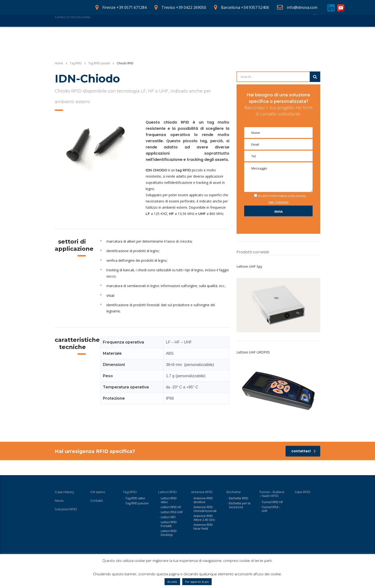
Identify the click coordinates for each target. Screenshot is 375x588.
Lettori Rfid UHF (172, 512)
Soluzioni (160, 28)
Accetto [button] (172, 582)
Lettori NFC (168, 517)
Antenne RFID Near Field (203, 527)
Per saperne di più (197, 582)
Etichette (234, 492)
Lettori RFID (168, 492)
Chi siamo (218, 28)
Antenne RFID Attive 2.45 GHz (204, 518)
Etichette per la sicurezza (240, 505)
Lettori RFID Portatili (169, 524)
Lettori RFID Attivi (169, 500)
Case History (189, 28)
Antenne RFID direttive (203, 500)
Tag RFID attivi (135, 498)
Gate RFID (303, 492)
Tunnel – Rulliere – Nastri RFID (272, 494)
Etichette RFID (239, 498)
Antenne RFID (202, 492)
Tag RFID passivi (137, 503)
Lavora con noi (268, 28)
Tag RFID (130, 492)
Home (104, 28)
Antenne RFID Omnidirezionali (205, 509)
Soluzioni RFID (66, 509)
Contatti (298, 28)
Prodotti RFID (131, 28)
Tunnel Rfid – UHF (271, 509)
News (241, 28)
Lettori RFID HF (171, 507)
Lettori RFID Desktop (169, 533)
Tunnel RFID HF (272, 502)
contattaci (304, 466)
